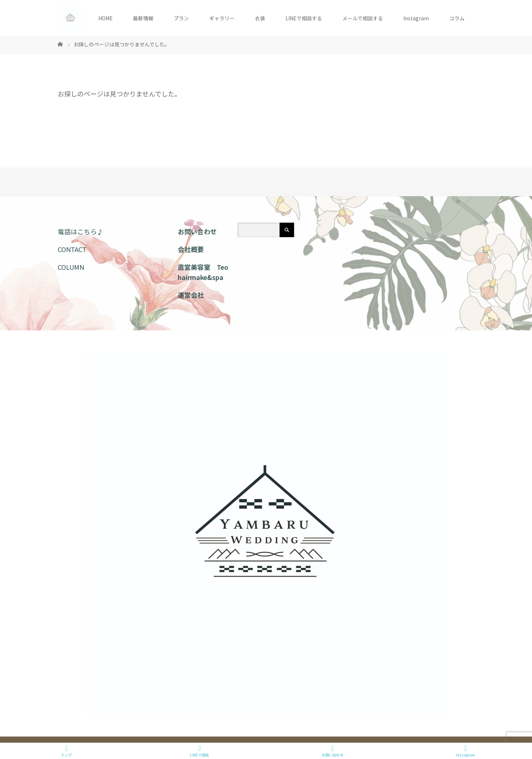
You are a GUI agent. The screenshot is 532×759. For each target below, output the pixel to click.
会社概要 (191, 249)
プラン (181, 18)
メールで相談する (363, 18)
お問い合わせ (197, 231)
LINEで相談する (304, 18)
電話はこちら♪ (81, 231)
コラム (457, 18)
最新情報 (143, 18)
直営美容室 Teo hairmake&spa (203, 272)
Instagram (416, 18)
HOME (106, 18)
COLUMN (71, 267)
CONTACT (72, 249)
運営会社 (191, 295)
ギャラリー (222, 18)
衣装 (260, 18)
